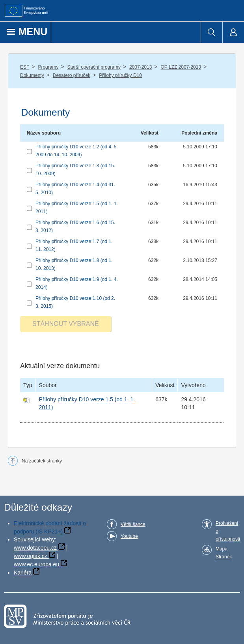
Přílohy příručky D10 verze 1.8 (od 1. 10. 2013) (74, 264)
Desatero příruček (72, 75)
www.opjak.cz (31, 556)
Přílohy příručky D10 (120, 75)
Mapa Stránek (224, 553)
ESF (25, 67)
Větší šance (133, 524)
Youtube (129, 536)
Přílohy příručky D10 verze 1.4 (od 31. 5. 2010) (75, 189)
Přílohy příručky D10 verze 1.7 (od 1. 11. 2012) (74, 245)
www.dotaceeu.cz (35, 548)
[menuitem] (211, 32)
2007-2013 (141, 67)
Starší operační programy (94, 67)
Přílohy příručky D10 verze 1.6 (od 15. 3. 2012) (75, 227)
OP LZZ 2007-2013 (181, 67)
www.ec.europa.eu (36, 564)
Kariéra (23, 573)
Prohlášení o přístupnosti (228, 531)
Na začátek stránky (42, 461)
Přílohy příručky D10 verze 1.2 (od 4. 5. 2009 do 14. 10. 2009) (77, 151)
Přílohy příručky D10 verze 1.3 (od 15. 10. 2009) (75, 170)
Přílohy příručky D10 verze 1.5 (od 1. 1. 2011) (77, 208)
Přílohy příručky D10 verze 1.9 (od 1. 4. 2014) (77, 283)
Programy (48, 67)
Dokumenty (32, 75)
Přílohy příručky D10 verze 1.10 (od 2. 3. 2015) (75, 302)
